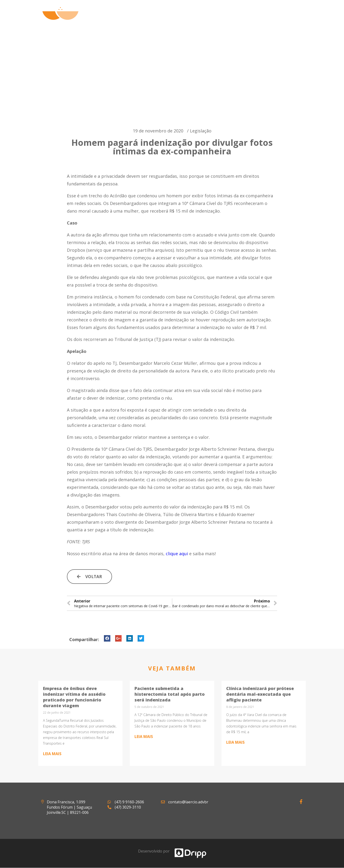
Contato (290, 19)
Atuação (201, 19)
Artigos (230, 19)
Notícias (259, 19)
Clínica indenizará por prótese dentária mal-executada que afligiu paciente (260, 694)
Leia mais (52, 754)
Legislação (201, 131)
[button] (90, 577)
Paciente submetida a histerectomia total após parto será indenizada (170, 694)
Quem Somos (166, 19)
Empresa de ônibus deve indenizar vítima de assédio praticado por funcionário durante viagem (74, 697)
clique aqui (177, 554)
